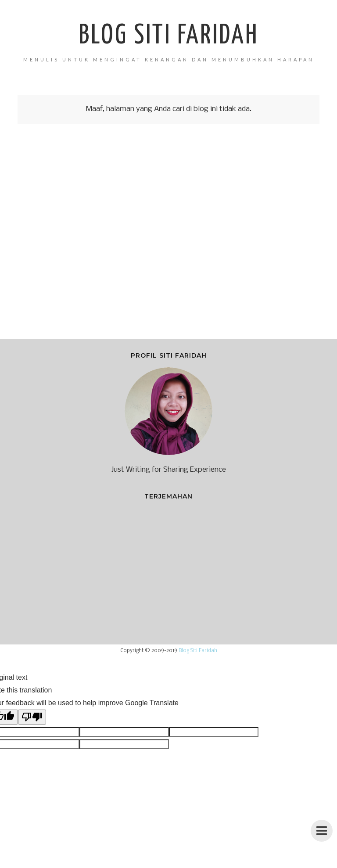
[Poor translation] (32, 717)
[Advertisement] (168, 238)
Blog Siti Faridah (168, 36)
